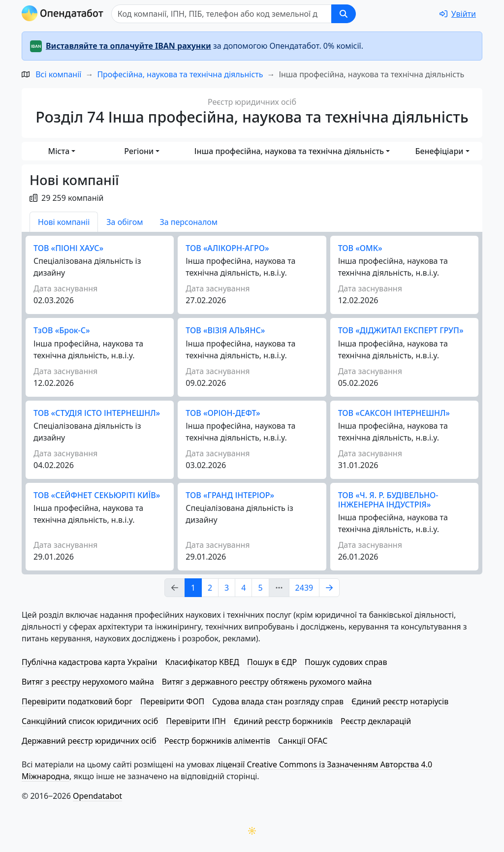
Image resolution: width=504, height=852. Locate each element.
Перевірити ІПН (196, 721)
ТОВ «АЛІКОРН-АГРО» (227, 248)
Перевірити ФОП (172, 701)
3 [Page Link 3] (227, 588)
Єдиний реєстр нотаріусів (400, 701)
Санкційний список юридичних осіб (90, 721)
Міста (59, 151)
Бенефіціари (440, 151)
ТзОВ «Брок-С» (62, 330)
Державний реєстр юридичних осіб (89, 741)
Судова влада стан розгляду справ (278, 701)
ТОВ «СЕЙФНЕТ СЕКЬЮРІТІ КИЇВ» (97, 495)
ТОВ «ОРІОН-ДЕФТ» (223, 413)
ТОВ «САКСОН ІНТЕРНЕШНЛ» (394, 413)
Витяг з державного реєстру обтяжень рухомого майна (267, 682)
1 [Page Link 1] (193, 588)
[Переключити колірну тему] (252, 831)
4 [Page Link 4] (243, 588)
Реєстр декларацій (376, 721)
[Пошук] (221, 14)
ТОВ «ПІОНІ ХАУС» (68, 248)
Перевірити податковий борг (77, 701)
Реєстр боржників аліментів (217, 741)
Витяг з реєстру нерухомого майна (88, 682)
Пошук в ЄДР (272, 662)
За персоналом (189, 222)
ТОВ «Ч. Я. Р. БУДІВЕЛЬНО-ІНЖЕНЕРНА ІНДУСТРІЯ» (388, 500)
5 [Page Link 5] (260, 588)
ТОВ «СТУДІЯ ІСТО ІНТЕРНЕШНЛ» (97, 413)
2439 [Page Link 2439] (304, 588)
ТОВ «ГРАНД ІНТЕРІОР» (230, 495)
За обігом (125, 222)
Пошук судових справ (346, 662)
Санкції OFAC (303, 741)
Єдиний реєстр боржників (283, 721)
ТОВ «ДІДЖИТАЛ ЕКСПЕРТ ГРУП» (401, 330)
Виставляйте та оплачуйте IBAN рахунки (128, 46)
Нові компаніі (64, 222)
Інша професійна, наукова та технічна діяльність (289, 151)
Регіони (139, 151)
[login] (458, 14)
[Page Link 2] (329, 588)
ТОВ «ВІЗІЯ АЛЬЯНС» (225, 330)
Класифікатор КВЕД (202, 662)
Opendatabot (97, 796)
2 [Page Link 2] (210, 588)
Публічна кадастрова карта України (89, 662)
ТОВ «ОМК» (360, 248)
